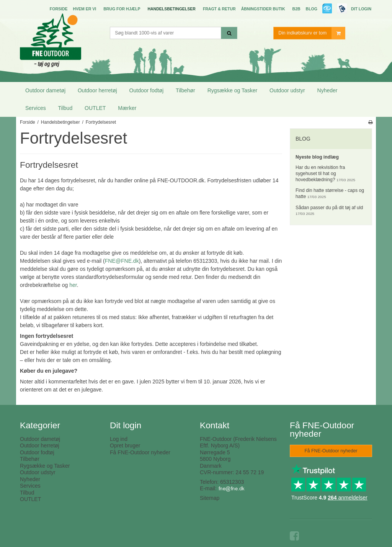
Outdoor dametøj (45, 90)
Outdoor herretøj (97, 90)
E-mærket (327, 9)
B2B (296, 9)
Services (36, 108)
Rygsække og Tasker (232, 90)
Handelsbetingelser (171, 9)
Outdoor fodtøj (147, 90)
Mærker (127, 108)
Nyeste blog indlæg (317, 157)
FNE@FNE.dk (122, 261)
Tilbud (65, 108)
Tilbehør (185, 90)
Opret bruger (125, 445)
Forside (59, 9)
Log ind (119, 439)
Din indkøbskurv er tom (312, 33)
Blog (312, 9)
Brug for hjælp (122, 9)
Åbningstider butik (263, 9)
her (73, 285)
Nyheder (327, 90)
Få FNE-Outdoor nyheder (140, 452)
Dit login (361, 9)
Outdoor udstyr (287, 90)
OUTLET (95, 108)
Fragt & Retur (219, 9)
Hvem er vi (84, 9)
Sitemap (210, 498)
